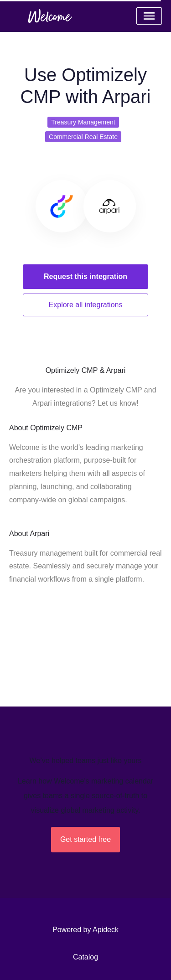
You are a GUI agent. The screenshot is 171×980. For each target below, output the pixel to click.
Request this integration (85, 276)
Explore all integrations (86, 305)
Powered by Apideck (85, 930)
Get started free (85, 839)
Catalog (85, 957)
